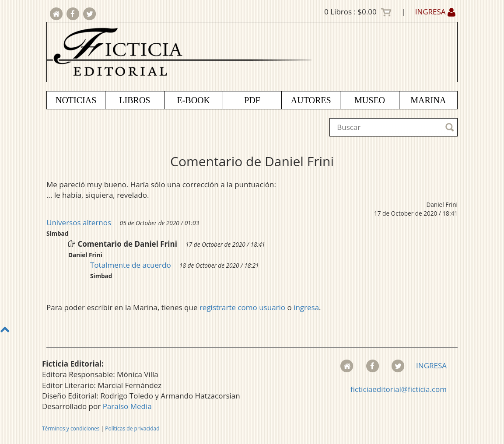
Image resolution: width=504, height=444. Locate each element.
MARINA (428, 100)
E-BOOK (193, 100)
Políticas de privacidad (132, 428)
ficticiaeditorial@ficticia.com (399, 389)
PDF (252, 100)
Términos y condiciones (71, 428)
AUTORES (311, 100)
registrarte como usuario (242, 307)
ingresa (306, 307)
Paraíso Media (127, 406)
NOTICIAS (76, 100)
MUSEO (370, 100)
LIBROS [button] (135, 100)
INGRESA (435, 12)
